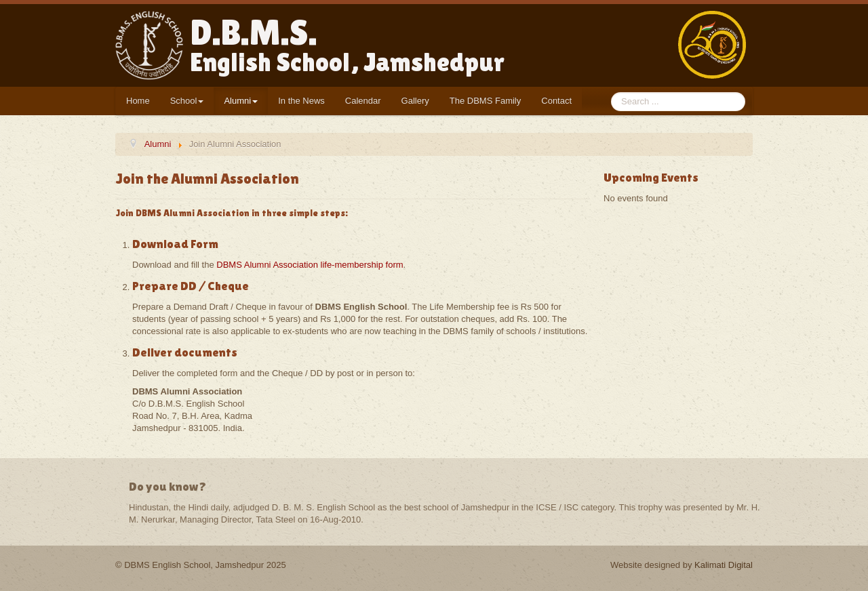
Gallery (415, 101)
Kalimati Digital (724, 565)
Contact (556, 101)
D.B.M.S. (347, 45)
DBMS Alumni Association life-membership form (310, 265)
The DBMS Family (485, 101)
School (187, 101)
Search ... (611, 93)
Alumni (241, 101)
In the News (301, 101)
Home (138, 101)
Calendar (363, 101)
